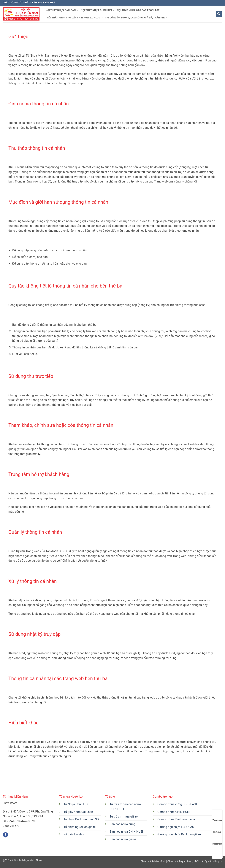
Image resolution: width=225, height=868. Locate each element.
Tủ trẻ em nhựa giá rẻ (124, 817)
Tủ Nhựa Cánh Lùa (76, 804)
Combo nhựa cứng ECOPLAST (177, 804)
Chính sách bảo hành (153, 862)
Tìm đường (217, 817)
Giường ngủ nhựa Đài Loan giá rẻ (179, 834)
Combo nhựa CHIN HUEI (173, 812)
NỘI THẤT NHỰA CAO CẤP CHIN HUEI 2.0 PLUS (75, 18)
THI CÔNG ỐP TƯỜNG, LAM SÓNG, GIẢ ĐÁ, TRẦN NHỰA (136, 18)
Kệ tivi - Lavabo (74, 834)
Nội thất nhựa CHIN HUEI (98, 10)
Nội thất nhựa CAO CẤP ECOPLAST (140, 10)
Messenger (217, 840)
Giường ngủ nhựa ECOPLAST (176, 827)
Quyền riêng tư (213, 862)
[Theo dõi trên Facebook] (5, 835)
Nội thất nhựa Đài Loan (62, 10)
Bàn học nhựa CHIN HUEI (126, 832)
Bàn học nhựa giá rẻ (123, 839)
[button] (219, 14)
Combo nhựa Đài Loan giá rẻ (176, 819)
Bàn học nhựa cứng (122, 824)
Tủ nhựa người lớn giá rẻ (80, 827)
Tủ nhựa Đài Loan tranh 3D (81, 819)
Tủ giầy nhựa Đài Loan (78, 812)
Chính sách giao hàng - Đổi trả (185, 862)
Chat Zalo (217, 828)
